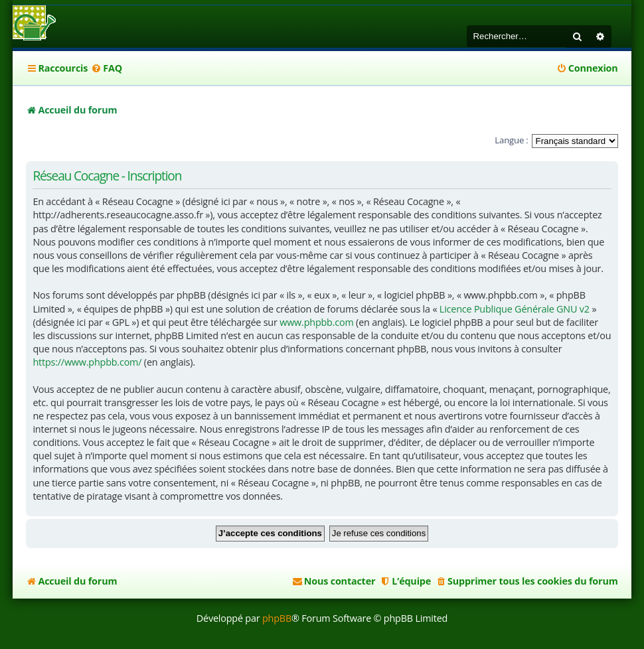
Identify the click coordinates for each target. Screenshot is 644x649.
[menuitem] (107, 68)
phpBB (277, 618)
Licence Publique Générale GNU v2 (515, 309)
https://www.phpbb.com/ (87, 362)
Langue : (511, 140)
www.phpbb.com (316, 322)
